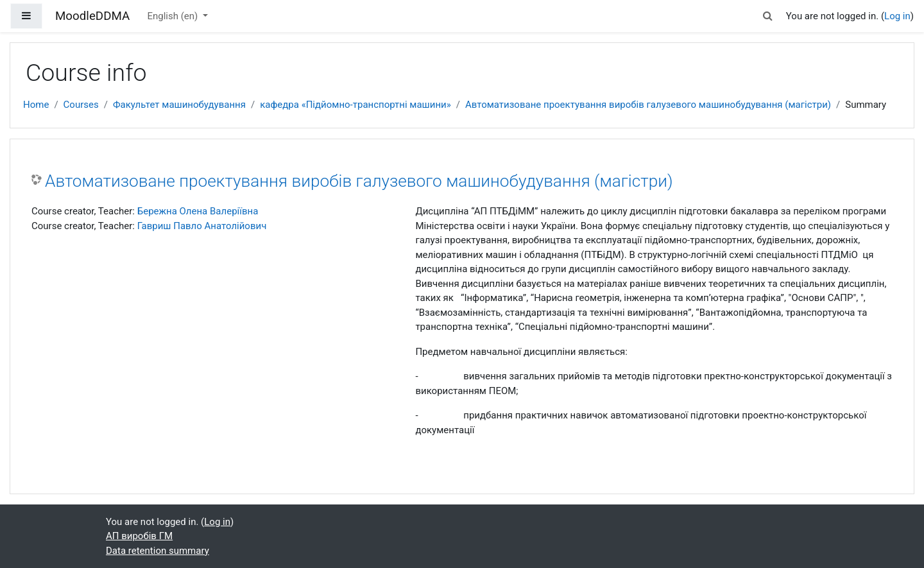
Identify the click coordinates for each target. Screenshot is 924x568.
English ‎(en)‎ (174, 16)
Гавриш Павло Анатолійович (202, 226)
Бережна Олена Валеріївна (198, 211)
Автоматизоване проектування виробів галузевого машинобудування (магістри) (648, 105)
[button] (768, 16)
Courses (81, 105)
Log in (897, 16)
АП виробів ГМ (139, 536)
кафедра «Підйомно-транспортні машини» (355, 105)
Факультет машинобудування (179, 105)
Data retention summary (158, 551)
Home (36, 105)
